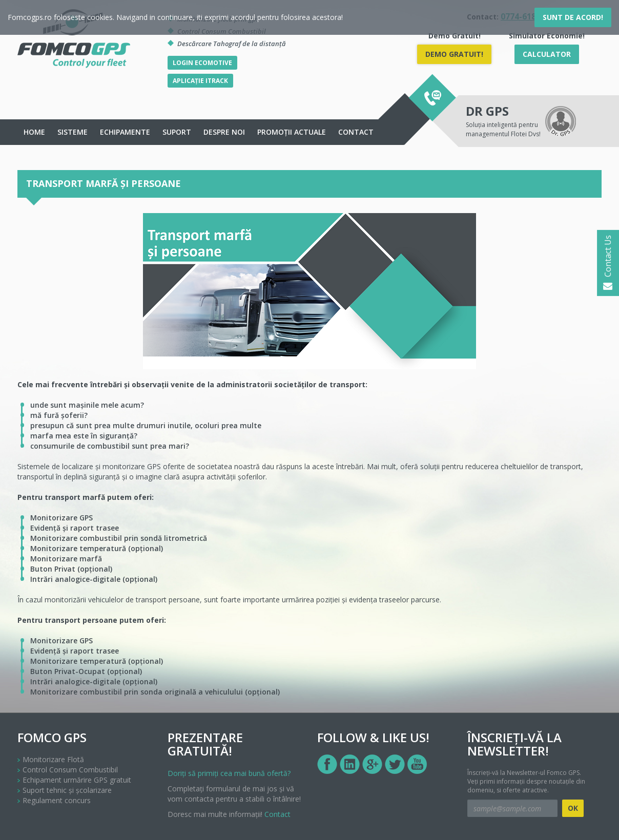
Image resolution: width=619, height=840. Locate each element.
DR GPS (487, 111)
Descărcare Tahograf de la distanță (232, 44)
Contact (356, 132)
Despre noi (224, 132)
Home (34, 132)
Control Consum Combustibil (70, 770)
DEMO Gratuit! (454, 54)
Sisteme (73, 132)
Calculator (547, 54)
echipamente (125, 132)
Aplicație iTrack (200, 81)
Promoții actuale (292, 132)
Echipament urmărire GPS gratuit (77, 780)
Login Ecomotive (202, 63)
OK (573, 808)
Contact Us (608, 263)
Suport (177, 132)
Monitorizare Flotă (53, 759)
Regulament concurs (57, 800)
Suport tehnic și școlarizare (67, 790)
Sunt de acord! (573, 17)
